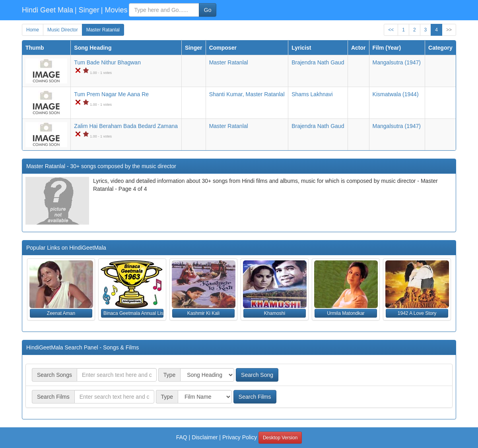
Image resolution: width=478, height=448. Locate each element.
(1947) (397, 62)
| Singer (87, 10)
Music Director (63, 30)
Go (208, 10)
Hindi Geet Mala (48, 10)
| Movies (114, 10)
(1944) (396, 94)
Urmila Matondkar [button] (346, 313)
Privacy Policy (240, 437)
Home (33, 30)
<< (391, 30)
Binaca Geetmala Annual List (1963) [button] (133, 313)
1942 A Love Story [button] (417, 313)
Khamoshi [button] (275, 313)
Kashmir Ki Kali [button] (203, 313)
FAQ (182, 437)
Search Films (255, 397)
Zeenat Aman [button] (61, 313)
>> (449, 30)
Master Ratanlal (103, 30)
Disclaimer (205, 437)
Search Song (257, 375)
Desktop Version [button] (280, 438)
